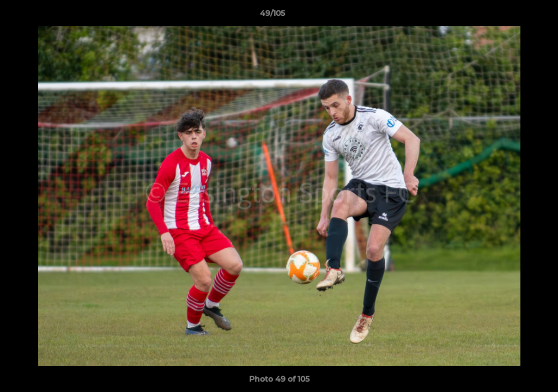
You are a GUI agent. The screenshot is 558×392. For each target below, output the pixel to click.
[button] (512, 16)
